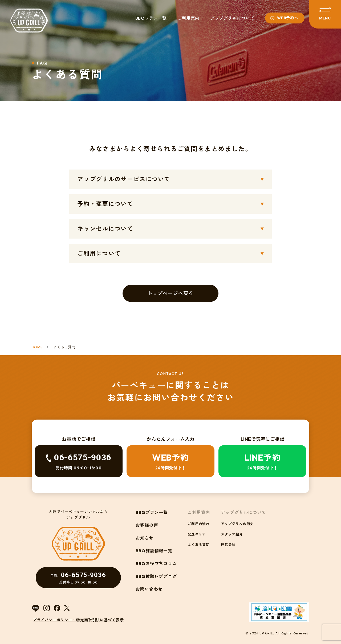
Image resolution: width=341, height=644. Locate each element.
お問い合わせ (149, 589)
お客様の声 (147, 525)
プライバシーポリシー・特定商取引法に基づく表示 (78, 620)
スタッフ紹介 (232, 534)
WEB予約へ (287, 18)
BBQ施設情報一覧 (154, 551)
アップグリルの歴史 (237, 524)
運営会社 (228, 545)
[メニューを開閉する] (325, 14)
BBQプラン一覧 (151, 18)
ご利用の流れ (199, 524)
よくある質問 (199, 545)
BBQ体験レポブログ (156, 576)
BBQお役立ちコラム (156, 563)
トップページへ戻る (170, 293)
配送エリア (197, 534)
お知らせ (145, 538)
